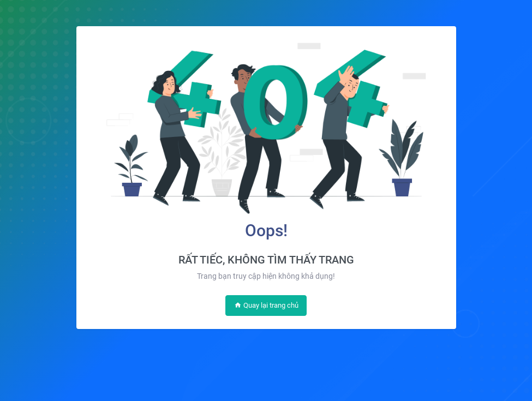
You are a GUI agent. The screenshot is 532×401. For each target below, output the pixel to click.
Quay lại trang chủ (266, 305)
